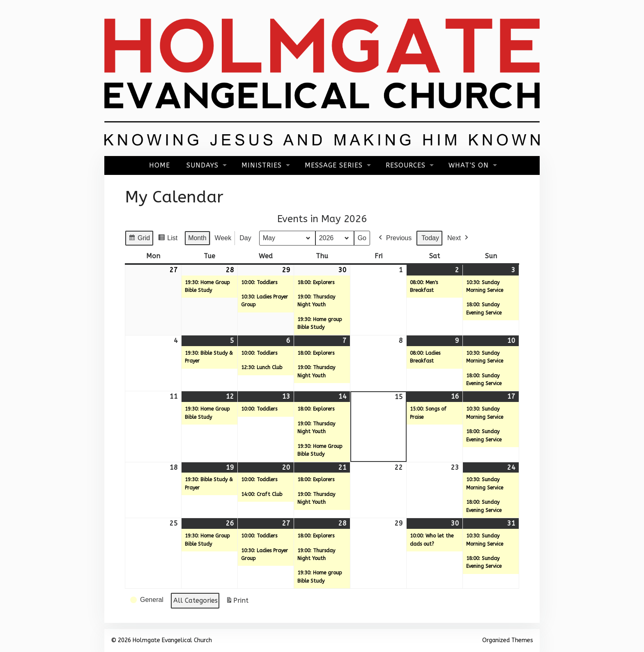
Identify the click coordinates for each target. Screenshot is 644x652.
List (168, 239)
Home (160, 165)
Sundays (202, 165)
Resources (406, 165)
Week (223, 238)
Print (237, 602)
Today (430, 238)
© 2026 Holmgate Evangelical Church (161, 640)
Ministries (262, 165)
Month (197, 238)
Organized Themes (508, 640)
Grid (139, 239)
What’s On (469, 165)
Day (245, 238)
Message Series (334, 165)
